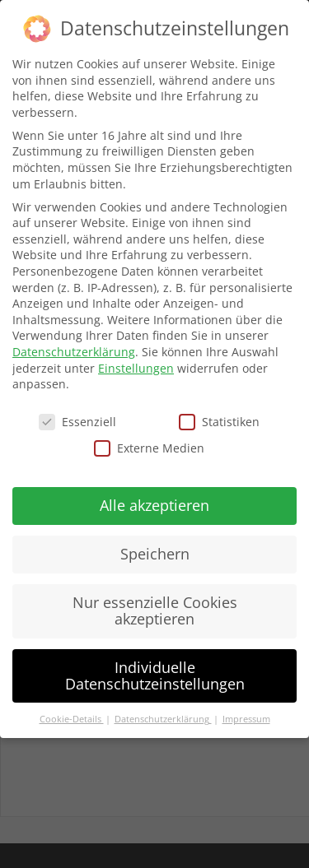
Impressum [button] (246, 719)
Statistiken (219, 422)
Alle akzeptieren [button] (154, 505)
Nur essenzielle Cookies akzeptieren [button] (155, 610)
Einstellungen (136, 368)
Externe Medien (149, 448)
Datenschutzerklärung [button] (163, 719)
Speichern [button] (155, 554)
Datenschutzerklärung (74, 352)
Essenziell (77, 422)
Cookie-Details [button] (72, 719)
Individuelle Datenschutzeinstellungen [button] (155, 675)
